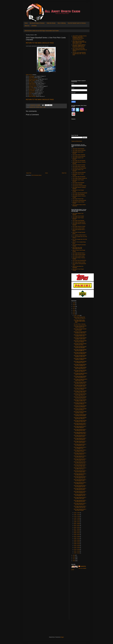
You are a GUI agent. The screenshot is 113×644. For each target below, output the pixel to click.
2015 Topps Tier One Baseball (79, 161)
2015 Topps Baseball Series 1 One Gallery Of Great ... (80, 451)
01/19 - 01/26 (77, 549)
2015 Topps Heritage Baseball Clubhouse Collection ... (80, 359)
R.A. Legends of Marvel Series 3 (79, 235)
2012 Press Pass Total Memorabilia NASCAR (77, 248)
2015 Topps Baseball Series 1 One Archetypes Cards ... (80, 480)
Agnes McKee (32, 83)
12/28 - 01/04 (77, 316)
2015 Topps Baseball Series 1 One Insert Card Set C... (80, 504)
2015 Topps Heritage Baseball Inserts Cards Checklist (80, 347)
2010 (74, 561)
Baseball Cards (32, 107)
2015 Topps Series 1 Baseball (79, 167)
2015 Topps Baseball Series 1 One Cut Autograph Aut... (80, 492)
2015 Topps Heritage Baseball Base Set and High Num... (80, 353)
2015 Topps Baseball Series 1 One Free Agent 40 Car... (80, 460)
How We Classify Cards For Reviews (77, 23)
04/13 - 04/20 (77, 536)
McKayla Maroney (33, 79)
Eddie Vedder (32, 80)
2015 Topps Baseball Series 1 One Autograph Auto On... (80, 495)
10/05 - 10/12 (77, 522)
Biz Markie (31, 82)
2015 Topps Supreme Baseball (79, 150)
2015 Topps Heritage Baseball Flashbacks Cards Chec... (80, 356)
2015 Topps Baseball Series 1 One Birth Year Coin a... (80, 468)
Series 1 (41, 107)
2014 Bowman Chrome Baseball (79, 186)
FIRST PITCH (29, 75)
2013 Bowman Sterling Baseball (79, 200)
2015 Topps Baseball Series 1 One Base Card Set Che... (80, 507)
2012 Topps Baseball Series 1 (79, 253)
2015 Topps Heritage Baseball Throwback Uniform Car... (80, 400)
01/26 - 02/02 (77, 547)
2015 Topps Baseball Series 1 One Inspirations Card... (80, 445)
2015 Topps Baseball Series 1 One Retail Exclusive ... (80, 483)
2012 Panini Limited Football (79, 228)
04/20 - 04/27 (77, 535)
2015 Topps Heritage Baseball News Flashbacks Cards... (80, 386)
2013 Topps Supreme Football (79, 226)
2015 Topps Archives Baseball (79, 156)
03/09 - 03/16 (77, 544)
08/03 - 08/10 (77, 531)
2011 (74, 559)
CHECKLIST (40, 43)
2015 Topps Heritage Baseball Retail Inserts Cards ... (80, 344)
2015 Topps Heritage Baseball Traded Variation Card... (80, 326)
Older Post (64, 173)
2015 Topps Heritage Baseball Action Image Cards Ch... (80, 394)
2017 (74, 308)
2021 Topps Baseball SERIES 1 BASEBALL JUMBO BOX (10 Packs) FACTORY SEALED (79, 46)
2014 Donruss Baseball (77, 184)
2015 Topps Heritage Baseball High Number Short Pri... (80, 418)
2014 (74, 314)
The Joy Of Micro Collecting (80, 324)
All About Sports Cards (29, 5)
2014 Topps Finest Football (78, 216)
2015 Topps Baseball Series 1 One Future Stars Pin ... (80, 454)
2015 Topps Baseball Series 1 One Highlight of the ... (80, 448)
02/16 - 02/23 (77, 546)
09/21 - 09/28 (77, 524)
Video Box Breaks (51, 23)
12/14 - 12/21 (77, 513)
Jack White (32, 78)
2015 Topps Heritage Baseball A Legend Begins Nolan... (80, 380)
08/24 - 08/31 (77, 527)
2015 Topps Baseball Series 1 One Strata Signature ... (80, 427)
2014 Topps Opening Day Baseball (80, 193)
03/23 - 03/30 (77, 542)
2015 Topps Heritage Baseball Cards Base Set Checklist (80, 415)
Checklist (37, 107)
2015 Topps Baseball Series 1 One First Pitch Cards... (80, 457)
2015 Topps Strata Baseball (78, 149)
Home (26, 23)
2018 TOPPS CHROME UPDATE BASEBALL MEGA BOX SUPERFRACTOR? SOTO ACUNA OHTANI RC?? (80, 38)
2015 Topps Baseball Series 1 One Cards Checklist (80, 510)
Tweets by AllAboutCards (77, 141)
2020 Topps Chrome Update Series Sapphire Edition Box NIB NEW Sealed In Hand (79, 42)
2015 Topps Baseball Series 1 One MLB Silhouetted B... (80, 439)
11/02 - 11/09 (77, 518)
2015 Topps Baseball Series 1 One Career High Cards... (80, 465)
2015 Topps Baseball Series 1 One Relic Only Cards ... (80, 498)
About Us (27, 26)
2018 (74, 307)
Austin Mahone (32, 85)
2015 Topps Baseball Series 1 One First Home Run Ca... (80, 462)
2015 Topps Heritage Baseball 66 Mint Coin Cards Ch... (80, 371)
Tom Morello (32, 91)
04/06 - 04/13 (77, 538)
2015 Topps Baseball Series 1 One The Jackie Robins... (80, 442)
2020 (74, 303)
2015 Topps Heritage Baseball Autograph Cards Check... (80, 338)
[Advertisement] (46, 161)
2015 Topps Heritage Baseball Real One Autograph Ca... (80, 365)
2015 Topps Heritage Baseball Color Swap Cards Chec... (80, 392)
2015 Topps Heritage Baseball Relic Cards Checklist (80, 341)
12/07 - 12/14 (77, 514)
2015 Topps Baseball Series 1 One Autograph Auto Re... (80, 486)
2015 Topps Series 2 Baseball (79, 155)
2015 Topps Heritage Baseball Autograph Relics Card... (80, 335)
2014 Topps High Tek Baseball (79, 177)
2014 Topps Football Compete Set (80, 178)
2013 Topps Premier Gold (78, 199)
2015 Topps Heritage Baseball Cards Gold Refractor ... (80, 409)
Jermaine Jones (33, 86)
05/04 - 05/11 (77, 533)
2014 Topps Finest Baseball (78, 183)
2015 (74, 312)
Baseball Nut (83, 566)
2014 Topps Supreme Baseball (79, 172)
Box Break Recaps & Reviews (37, 23)
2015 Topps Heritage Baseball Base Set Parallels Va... (80, 350)
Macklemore (32, 92)
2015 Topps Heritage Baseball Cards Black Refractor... (80, 403)
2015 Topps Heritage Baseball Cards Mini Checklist (80, 412)
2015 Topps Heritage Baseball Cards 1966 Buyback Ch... (80, 377)
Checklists (34, 26)
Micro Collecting (62, 23)
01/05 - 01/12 (77, 553)
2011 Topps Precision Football (79, 255)
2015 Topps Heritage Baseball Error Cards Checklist (80, 389)
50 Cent (31, 95)
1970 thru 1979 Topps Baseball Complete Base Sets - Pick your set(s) (79, 54)
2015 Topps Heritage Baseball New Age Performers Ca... (80, 383)
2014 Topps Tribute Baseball (79, 194)
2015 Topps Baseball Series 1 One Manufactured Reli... (80, 489)
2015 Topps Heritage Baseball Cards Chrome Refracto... (80, 406)
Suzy (30, 93)
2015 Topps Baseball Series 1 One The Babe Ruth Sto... (80, 477)
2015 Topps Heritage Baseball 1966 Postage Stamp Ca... (80, 368)
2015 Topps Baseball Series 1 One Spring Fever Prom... (80, 430)
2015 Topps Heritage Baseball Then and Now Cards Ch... (80, 397)
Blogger (62, 637)
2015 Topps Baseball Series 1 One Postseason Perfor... (80, 436)
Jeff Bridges (32, 76)
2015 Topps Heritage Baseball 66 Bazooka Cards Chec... (80, 332)
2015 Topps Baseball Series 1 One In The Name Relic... (80, 471)
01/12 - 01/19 (77, 551)
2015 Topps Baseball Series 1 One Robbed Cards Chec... (80, 433)
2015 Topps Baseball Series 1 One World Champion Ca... (80, 424)
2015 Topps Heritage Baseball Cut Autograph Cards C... (80, 362)
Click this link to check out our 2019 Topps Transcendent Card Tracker (42, 31)
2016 (74, 310)
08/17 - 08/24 (77, 529)
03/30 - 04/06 (77, 540)
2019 (74, 305)
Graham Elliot (32, 89)
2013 (74, 555)
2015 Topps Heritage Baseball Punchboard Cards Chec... (80, 421)
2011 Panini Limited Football (79, 256)
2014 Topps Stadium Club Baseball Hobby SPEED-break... (80, 321)
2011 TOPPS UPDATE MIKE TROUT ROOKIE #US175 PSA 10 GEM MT (80, 50)
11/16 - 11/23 (77, 516)
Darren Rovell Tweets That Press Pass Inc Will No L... (80, 318)
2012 (74, 557)
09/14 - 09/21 (77, 525)
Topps (44, 107)
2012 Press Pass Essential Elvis (79, 260)
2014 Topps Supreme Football (79, 165)
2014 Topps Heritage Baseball (79, 222)
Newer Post (29, 173)
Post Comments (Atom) (37, 175)
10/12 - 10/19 (77, 520)
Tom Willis (31, 88)
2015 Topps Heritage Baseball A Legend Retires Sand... (80, 374)
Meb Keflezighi (32, 96)
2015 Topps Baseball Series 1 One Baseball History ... (80, 474)
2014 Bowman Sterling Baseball (79, 168)
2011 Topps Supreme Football (79, 262)
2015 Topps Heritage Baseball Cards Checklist (80, 329)
